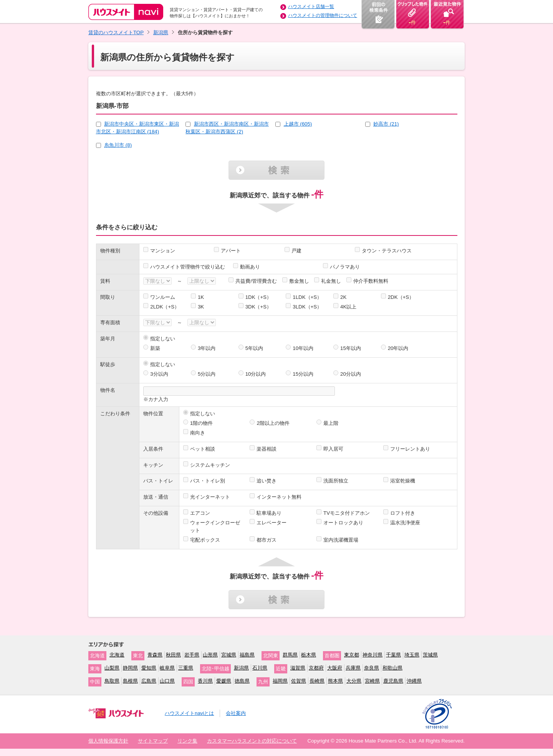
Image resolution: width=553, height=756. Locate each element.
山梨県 (112, 668)
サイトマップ (153, 741)
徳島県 (242, 681)
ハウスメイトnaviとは (189, 713)
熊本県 (335, 681)
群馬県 (290, 655)
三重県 (186, 668)
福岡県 (280, 681)
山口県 (167, 681)
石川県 (260, 668)
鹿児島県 (393, 681)
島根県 (130, 681)
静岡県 (130, 668)
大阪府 (335, 668)
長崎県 (317, 681)
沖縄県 (414, 681)
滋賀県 (298, 668)
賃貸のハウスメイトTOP (116, 32)
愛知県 (149, 668)
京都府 (316, 668)
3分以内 (159, 374)
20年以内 (398, 348)
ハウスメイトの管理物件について (323, 15)
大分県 (354, 681)
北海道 (117, 655)
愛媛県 (224, 681)
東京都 (352, 655)
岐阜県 (167, 668)
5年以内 (254, 348)
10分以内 (256, 374)
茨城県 (430, 655)
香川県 (205, 681)
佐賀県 (299, 681)
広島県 (149, 681)
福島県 (247, 655)
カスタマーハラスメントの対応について (252, 741)
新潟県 (161, 32)
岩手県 (192, 655)
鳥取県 (112, 681)
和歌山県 (392, 668)
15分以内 (303, 374)
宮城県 (229, 655)
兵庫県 (353, 668)
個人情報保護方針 (108, 741)
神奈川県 (373, 655)
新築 (155, 348)
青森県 (155, 655)
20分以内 (351, 374)
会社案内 (236, 713)
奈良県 (372, 668)
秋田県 (173, 655)
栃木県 (309, 655)
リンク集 (187, 741)
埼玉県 (412, 655)
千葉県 (393, 655)
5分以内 (207, 374)
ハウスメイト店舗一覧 (311, 7)
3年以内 (207, 348)
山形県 (210, 655)
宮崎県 (372, 681)
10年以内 (303, 348)
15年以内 (351, 348)
